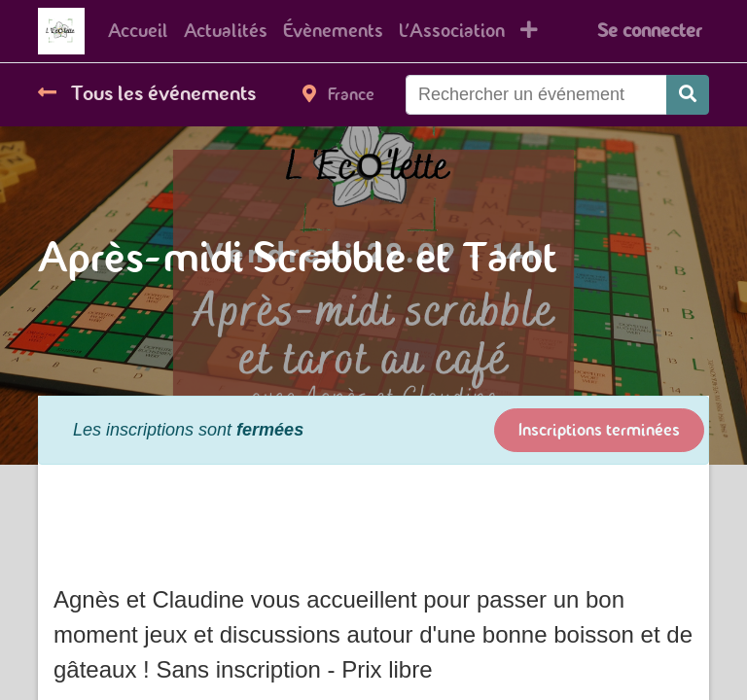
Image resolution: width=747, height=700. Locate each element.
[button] (529, 31)
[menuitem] (138, 31)
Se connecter (649, 31)
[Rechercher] (688, 95)
